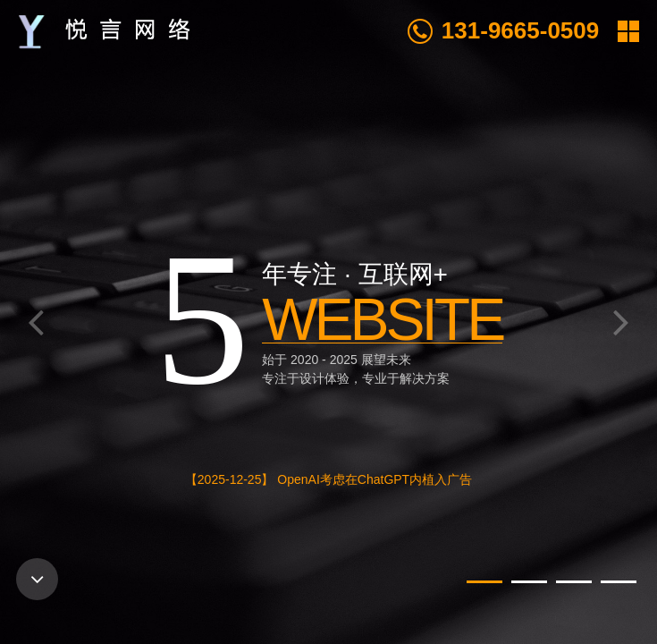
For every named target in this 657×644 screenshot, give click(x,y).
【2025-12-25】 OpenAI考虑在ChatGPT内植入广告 (328, 479)
